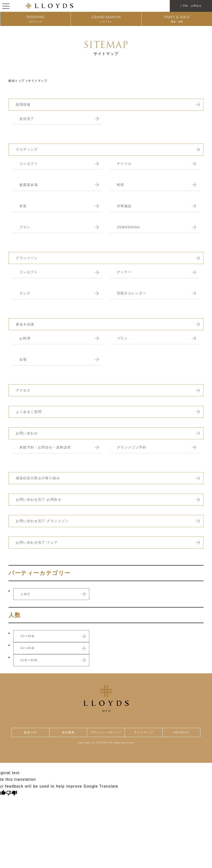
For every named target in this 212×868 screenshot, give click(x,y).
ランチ (25, 293)
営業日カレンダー (133, 293)
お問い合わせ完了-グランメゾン (44, 521)
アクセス (24, 390)
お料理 (25, 338)
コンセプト (29, 163)
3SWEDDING (129, 227)
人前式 (25, 594)
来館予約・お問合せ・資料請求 (47, 447)
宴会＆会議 (26, 324)
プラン (25, 227)
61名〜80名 (29, 660)
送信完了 (27, 119)
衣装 (23, 206)
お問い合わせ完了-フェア (38, 542)
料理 (121, 185)
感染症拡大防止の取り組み (39, 478)
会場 (23, 359)
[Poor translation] (12, 794)
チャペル (125, 163)
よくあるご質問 (30, 412)
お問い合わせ (28, 433)
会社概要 (67, 733)
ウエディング (28, 149)
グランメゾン (28, 258)
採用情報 (24, 104)
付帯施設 (125, 206)
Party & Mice (177, 19)
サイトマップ (145, 733)
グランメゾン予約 (133, 447)
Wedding (35, 19)
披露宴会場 (29, 185)
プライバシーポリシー (106, 733)
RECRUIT (182, 733)
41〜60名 (28, 648)
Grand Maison (106, 19)
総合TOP (30, 733)
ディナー (125, 272)
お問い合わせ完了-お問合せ (40, 499)
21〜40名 (28, 636)
